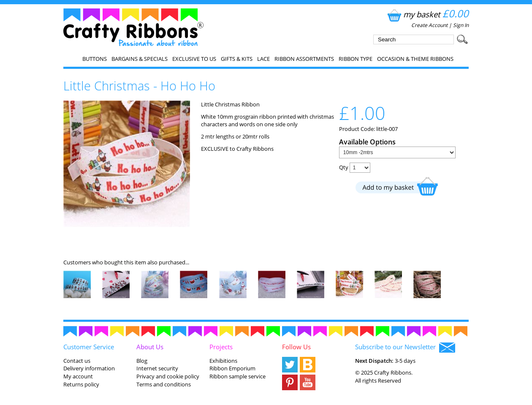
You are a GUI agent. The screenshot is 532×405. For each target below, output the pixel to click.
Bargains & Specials (140, 59)
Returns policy (81, 384)
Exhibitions (223, 361)
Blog (142, 361)
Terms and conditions (164, 384)
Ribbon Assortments (304, 59)
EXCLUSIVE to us (194, 59)
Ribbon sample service (237, 376)
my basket (427, 14)
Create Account (429, 25)
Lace (263, 59)
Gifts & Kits (237, 59)
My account (78, 376)
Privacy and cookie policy (168, 376)
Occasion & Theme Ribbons (415, 59)
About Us (150, 347)
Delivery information (89, 368)
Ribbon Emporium (232, 368)
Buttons (95, 59)
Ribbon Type (356, 59)
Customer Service (89, 347)
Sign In (461, 25)
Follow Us (296, 347)
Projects (221, 347)
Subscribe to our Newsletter (405, 348)
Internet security (157, 368)
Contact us (77, 361)
